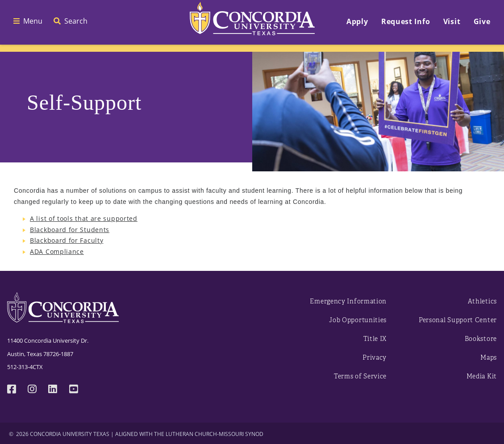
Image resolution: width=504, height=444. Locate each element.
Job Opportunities (358, 320)
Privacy (375, 358)
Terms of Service (360, 376)
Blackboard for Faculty (67, 240)
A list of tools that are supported (84, 218)
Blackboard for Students (70, 230)
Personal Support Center (458, 320)
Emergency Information (348, 301)
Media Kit (482, 376)
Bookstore (481, 339)
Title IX (375, 339)
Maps (489, 358)
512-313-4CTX (25, 367)
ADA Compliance (57, 251)
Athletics (482, 301)
